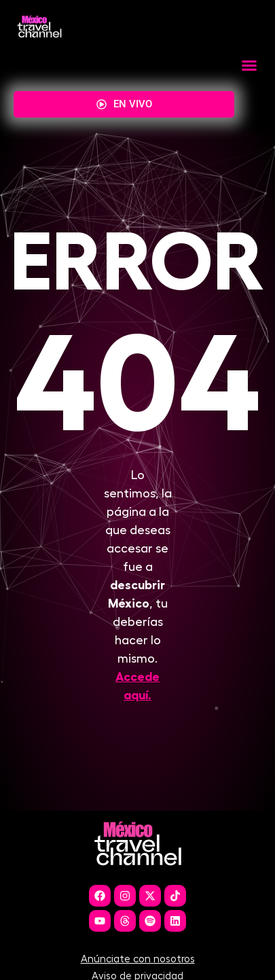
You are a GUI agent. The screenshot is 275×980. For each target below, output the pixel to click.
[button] (249, 65)
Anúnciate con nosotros (138, 969)
